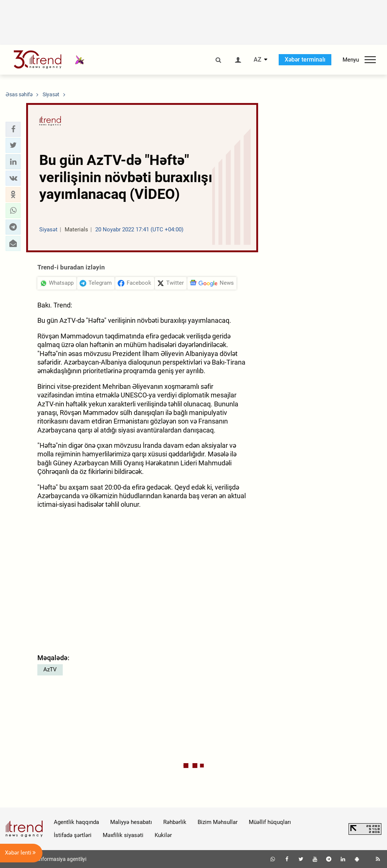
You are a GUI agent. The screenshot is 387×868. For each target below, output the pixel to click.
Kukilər (163, 835)
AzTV (50, 669)
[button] (13, 129)
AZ (258, 60)
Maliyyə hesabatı (131, 822)
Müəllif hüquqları (270, 822)
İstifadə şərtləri (73, 835)
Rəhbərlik (175, 822)
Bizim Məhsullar (218, 822)
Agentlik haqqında (76, 822)
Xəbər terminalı (305, 60)
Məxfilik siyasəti (123, 835)
